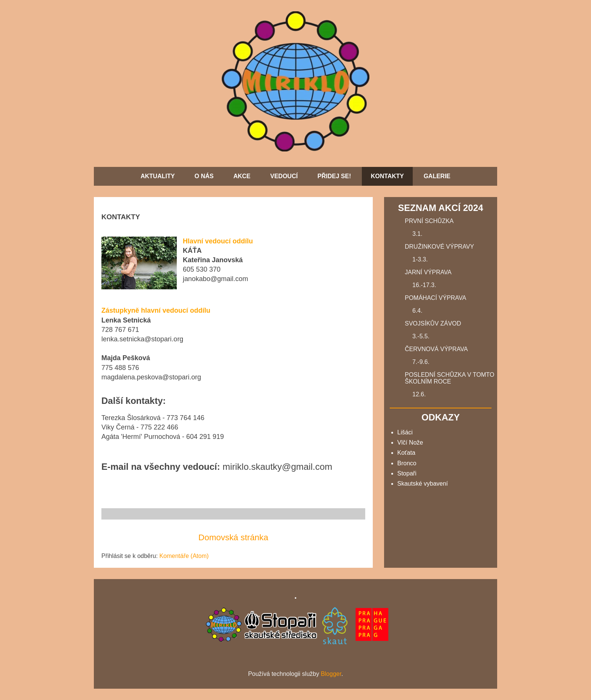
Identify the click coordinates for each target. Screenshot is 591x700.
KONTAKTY (387, 176)
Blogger (331, 674)
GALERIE (437, 176)
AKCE (242, 176)
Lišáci (405, 432)
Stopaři (407, 473)
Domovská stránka (233, 537)
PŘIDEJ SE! (334, 176)
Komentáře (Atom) (184, 556)
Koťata (406, 453)
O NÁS (204, 176)
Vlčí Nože (410, 442)
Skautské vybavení (423, 484)
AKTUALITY (158, 176)
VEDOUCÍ (284, 176)
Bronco (407, 463)
